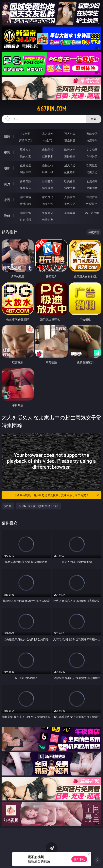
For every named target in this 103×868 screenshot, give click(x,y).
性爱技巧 (92, 204)
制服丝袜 (26, 172)
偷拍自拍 (48, 165)
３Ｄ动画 (92, 149)
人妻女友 (70, 197)
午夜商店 (48, 213)
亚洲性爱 (26, 165)
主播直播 (70, 156)
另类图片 (92, 188)
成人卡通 (70, 165)
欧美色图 (70, 181)
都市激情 (26, 197)
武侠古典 (92, 197)
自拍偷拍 (48, 149)
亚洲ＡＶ (26, 149)
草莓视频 (70, 213)
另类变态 (92, 172)
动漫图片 (92, 181)
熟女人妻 (26, 156)
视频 (7, 152)
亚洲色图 (48, 181)
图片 (7, 184)
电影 (7, 168)
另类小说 (48, 204)
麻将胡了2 (26, 140)
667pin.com (51, 109)
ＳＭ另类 (92, 156)
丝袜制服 (48, 156)
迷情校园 (26, 204)
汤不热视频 (92, 213)
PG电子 (26, 134)
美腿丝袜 (26, 188)
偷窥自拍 (26, 181)
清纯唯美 (48, 188)
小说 (7, 200)
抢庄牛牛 (92, 140)
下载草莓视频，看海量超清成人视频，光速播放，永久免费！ (57, 495)
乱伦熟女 (70, 172)
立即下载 (79, 859)
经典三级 (48, 172)
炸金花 (48, 140)
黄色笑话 (70, 204)
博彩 (7, 136)
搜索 (94, 119)
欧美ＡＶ (70, 149)
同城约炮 (26, 213)
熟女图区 (70, 188)
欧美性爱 (92, 165)
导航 (7, 216)
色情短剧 (48, 220)
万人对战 (70, 134)
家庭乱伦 (48, 197)
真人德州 (48, 134)
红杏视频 (26, 220)
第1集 (8, 506)
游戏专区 (92, 134)
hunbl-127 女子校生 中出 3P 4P (39, 506)
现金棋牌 (70, 140)
